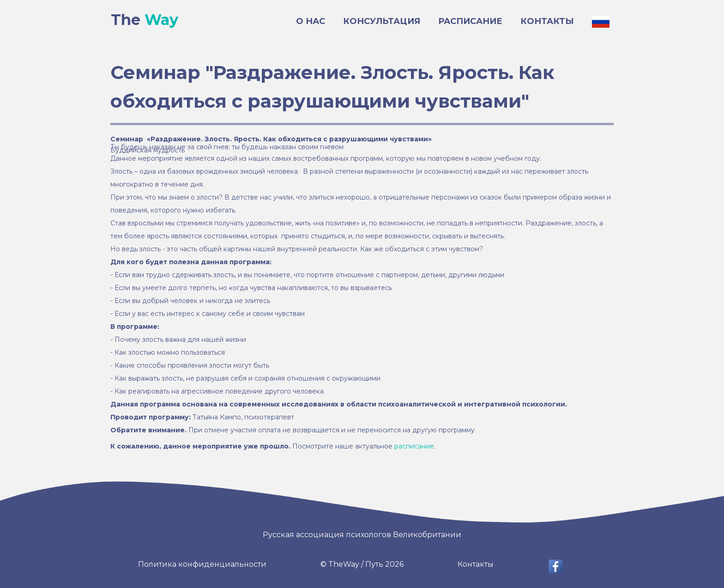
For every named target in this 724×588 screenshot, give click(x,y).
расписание (414, 446)
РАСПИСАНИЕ (470, 21)
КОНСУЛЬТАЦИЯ (382, 21)
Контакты (476, 564)
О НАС (311, 21)
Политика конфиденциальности (202, 564)
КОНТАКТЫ (547, 21)
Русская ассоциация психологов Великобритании (362, 535)
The (145, 20)
